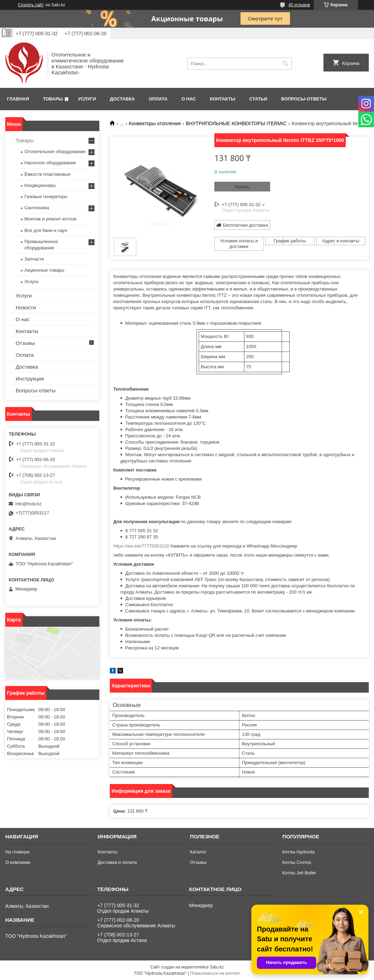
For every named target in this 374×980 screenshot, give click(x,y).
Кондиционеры (40, 185)
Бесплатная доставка (245, 225)
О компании (18, 862)
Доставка (122, 99)
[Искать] (286, 64)
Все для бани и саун (46, 230)
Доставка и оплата (117, 862)
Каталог (198, 852)
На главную (17, 852)
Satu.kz (217, 967)
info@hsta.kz (28, 504)
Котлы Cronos (297, 862)
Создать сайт (31, 5)
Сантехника (37, 208)
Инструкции (30, 379)
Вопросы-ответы (304, 99)
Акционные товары (44, 270)
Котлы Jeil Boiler (299, 873)
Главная (18, 99)
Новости (26, 307)
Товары (53, 99)
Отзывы (25, 343)
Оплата (158, 99)
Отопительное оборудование (55, 152)
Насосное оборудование (50, 163)
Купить (242, 187)
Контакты (223, 99)
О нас (189, 99)
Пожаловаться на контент (215, 973)
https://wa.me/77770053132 (141, 546)
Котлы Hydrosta (299, 852)
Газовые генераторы (46, 197)
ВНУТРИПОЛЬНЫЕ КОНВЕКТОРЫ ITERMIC (236, 123)
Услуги (87, 99)
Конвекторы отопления (155, 123)
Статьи (258, 99)
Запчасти (34, 259)
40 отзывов (299, 5)
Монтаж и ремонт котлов (50, 219)
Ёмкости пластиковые (47, 174)
